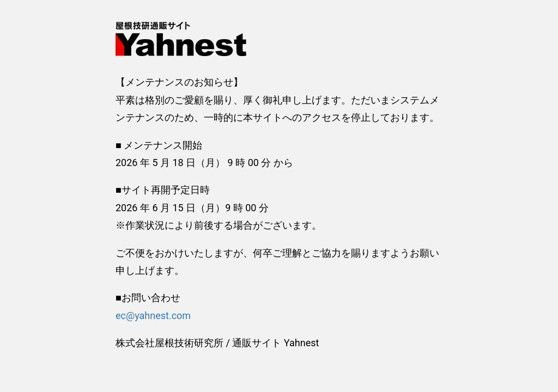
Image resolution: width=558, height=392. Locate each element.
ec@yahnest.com (153, 316)
